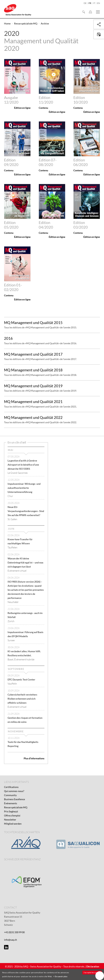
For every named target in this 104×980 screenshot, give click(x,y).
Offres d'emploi (12, 815)
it (94, 3)
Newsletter (10, 820)
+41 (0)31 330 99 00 (14, 932)
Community (10, 795)
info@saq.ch (10, 940)
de (85, 3)
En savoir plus (61, 976)
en (99, 3)
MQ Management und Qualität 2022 (33, 417)
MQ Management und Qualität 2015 (33, 323)
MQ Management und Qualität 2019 (33, 386)
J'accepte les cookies (92, 972)
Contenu (43, 108)
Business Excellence (14, 799)
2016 (8, 338)
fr (90, 3)
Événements (11, 803)
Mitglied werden (13, 824)
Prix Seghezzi (11, 811)
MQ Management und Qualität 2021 (33, 402)
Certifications (11, 787)
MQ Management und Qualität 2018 (33, 370)
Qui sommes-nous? (14, 791)
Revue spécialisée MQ (16, 807)
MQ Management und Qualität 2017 (33, 354)
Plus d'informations (34, 758)
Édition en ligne (22, 108)
